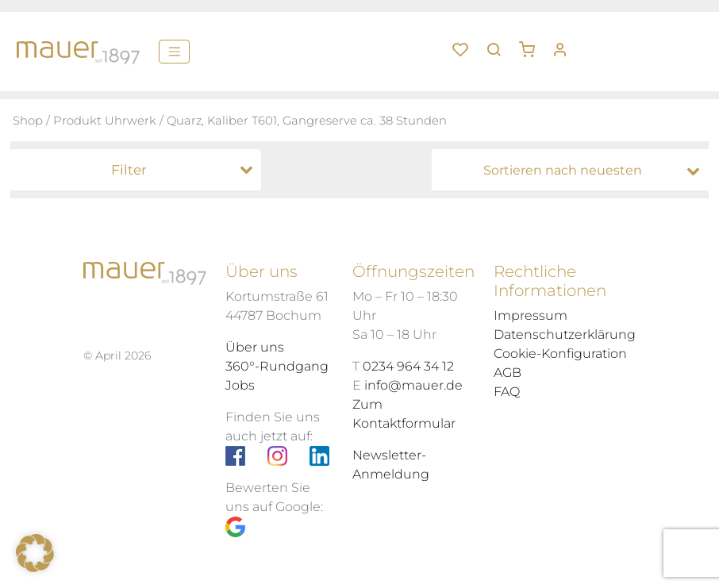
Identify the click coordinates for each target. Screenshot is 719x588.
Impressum (531, 315)
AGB (508, 373)
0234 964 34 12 (408, 366)
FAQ (507, 392)
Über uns (255, 347)
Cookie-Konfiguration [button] (560, 354)
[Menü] (174, 52)
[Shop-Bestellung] (574, 171)
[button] (533, 44)
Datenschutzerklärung (565, 334)
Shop (28, 121)
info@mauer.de (413, 385)
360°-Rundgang (277, 366)
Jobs (240, 385)
